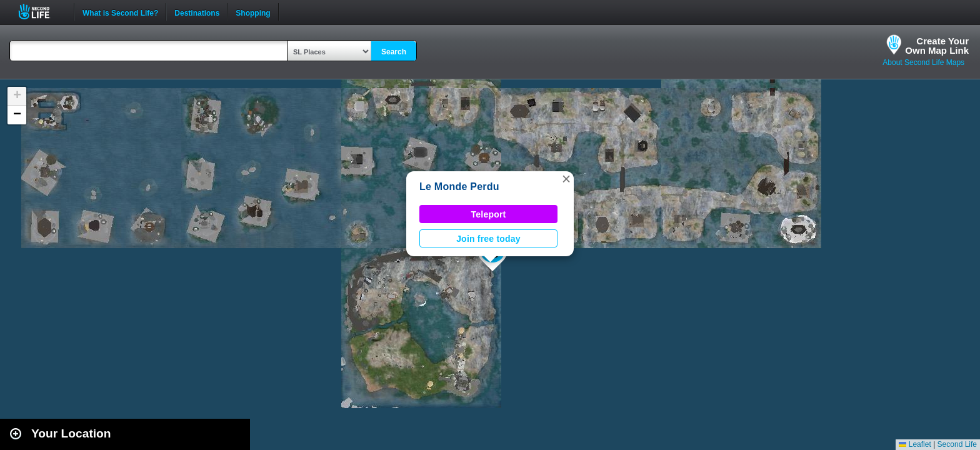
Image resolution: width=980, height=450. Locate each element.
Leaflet (915, 444)
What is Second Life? (120, 12)
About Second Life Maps (923, 62)
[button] (566, 179)
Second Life (41, 12)
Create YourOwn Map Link (937, 46)
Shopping (253, 12)
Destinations (197, 12)
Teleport (489, 214)
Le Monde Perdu (459, 187)
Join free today (488, 239)
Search (394, 52)
